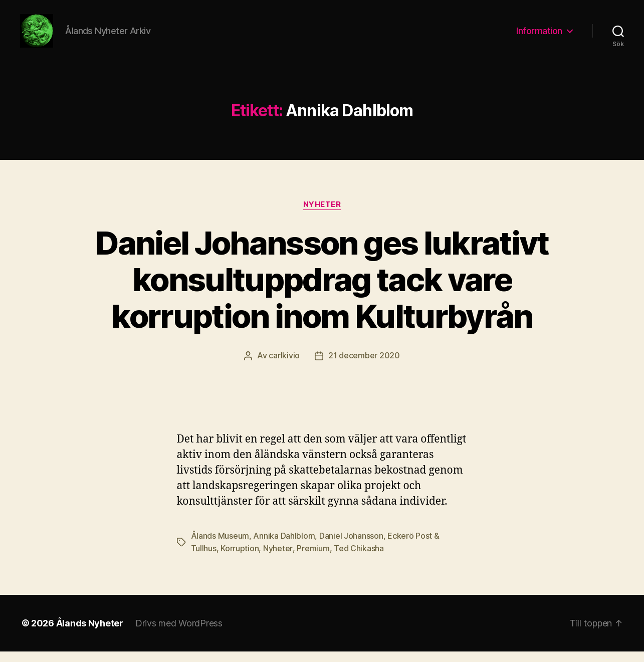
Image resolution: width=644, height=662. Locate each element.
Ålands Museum (220, 547)
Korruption (240, 559)
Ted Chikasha (358, 559)
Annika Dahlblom (284, 547)
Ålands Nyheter (90, 634)
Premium (312, 559)
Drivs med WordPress (179, 634)
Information (539, 36)
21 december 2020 (364, 367)
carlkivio (284, 367)
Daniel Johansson (351, 547)
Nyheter (322, 216)
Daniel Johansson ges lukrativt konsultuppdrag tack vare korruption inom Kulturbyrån (322, 291)
